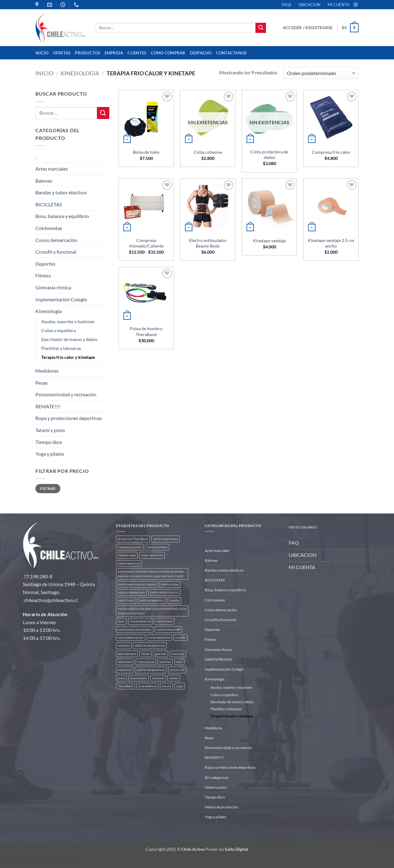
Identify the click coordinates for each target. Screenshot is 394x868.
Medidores (47, 371)
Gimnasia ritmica (53, 287)
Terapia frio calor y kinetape (68, 357)
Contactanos (231, 53)
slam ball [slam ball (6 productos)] (158, 678)
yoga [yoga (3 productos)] (180, 686)
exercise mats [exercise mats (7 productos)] (127, 654)
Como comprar (168, 53)
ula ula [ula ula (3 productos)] (167, 686)
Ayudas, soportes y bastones (68, 321)
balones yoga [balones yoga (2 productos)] (127, 555)
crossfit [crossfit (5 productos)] (181, 638)
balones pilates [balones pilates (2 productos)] (157, 547)
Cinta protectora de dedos (269, 155)
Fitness (43, 275)
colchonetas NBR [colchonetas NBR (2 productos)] (169, 630)
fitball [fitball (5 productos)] (145, 654)
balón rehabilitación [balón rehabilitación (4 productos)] (164, 592)
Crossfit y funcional (56, 252)
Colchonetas (49, 228)
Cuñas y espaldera (58, 330)
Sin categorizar (217, 777)
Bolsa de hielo (146, 152)
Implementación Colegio (61, 299)
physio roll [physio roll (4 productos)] (177, 670)
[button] (308, 28)
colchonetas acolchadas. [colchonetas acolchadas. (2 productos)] (135, 630)
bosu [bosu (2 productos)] (121, 621)
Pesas (42, 383)
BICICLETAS (49, 204)
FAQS (287, 5)
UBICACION (309, 5)
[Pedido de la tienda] (321, 73)
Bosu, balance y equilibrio (62, 216)
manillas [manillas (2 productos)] (165, 662)
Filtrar (48, 488)
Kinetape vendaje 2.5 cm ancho (331, 243)
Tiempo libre (49, 442)
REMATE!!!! (48, 406)
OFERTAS (62, 53)
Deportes (45, 264)
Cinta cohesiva (208, 152)
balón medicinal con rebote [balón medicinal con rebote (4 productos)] (137, 584)
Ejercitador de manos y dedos (69, 339)
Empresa (114, 53)
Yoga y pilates (50, 454)
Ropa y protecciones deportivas (69, 418)
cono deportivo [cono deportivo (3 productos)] (159, 638)
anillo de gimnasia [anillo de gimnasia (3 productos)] (166, 539)
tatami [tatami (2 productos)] (174, 678)
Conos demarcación (56, 240)
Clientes (137, 53)
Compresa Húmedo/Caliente (146, 243)
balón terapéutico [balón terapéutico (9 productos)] (152, 600)
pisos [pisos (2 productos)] (121, 678)
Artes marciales (52, 169)
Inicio (42, 53)
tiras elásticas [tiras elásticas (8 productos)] (147, 686)
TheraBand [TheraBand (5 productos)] (125, 686)
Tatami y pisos (50, 430)
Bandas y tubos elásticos (61, 192)
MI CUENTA (338, 5)
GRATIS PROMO (218, 659)
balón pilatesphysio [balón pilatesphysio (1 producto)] (131, 592)
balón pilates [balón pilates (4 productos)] (170, 584)
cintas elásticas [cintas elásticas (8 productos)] (140, 621)
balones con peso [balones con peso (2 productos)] (130, 547)
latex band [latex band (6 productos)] (125, 662)
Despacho (201, 53)
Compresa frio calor (331, 152)
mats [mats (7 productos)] (179, 662)
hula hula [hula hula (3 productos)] (178, 654)
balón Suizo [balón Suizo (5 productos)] (126, 600)
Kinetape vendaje (269, 241)
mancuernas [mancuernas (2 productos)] (146, 662)
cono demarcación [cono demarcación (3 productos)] (131, 638)
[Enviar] (261, 28)
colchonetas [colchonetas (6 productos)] (164, 621)
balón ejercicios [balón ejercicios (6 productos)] (152, 555)
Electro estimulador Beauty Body (208, 243)
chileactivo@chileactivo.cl (51, 600)
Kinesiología (80, 73)
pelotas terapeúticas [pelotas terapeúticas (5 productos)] (151, 670)
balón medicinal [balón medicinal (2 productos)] (129, 563)
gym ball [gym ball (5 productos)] (161, 654)
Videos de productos (221, 807)
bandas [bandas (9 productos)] (175, 600)
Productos (87, 53)
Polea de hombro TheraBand (146, 331)
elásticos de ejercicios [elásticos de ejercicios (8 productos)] (150, 646)
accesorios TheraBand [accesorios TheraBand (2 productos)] (133, 539)
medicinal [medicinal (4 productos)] (125, 670)
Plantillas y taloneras (61, 348)
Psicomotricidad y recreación (66, 394)
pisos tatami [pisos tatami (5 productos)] (139, 678)
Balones (44, 181)
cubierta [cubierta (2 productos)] (124, 646)
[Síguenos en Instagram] (356, 5)
